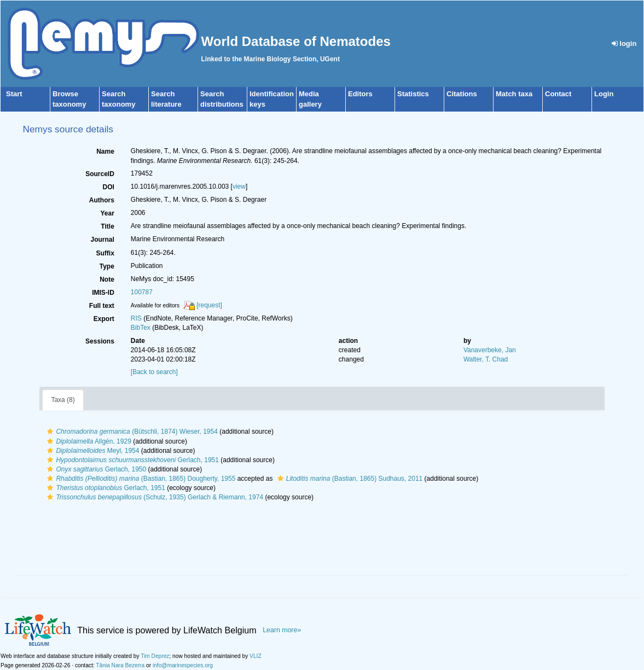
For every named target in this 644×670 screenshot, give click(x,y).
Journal (102, 240)
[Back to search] (154, 372)
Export (104, 319)
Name (105, 152)
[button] (50, 432)
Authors (102, 200)
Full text (102, 306)
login (624, 43)
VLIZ (256, 656)
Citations (462, 94)
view (239, 187)
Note (107, 279)
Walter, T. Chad (486, 359)
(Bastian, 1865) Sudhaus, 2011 (349, 479)
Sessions (100, 341)
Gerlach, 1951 (132, 460)
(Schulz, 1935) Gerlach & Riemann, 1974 (154, 497)
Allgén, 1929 (88, 441)
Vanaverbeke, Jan (490, 350)
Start (14, 94)
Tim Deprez (155, 656)
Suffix (105, 253)
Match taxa (514, 94)
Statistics (413, 94)
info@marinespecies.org (183, 665)
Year (107, 213)
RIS (136, 318)
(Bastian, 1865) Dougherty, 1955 (140, 479)
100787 (142, 292)
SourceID (100, 174)
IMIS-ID (103, 293)
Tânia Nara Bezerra (120, 665)
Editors (360, 94)
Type (107, 266)
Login (604, 94)
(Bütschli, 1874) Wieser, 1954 (131, 432)
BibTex (141, 328)
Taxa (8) (63, 400)
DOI (108, 187)
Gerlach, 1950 (95, 469)
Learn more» (282, 630)
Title (107, 226)
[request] (209, 305)
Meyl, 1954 (92, 451)
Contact (558, 94)
